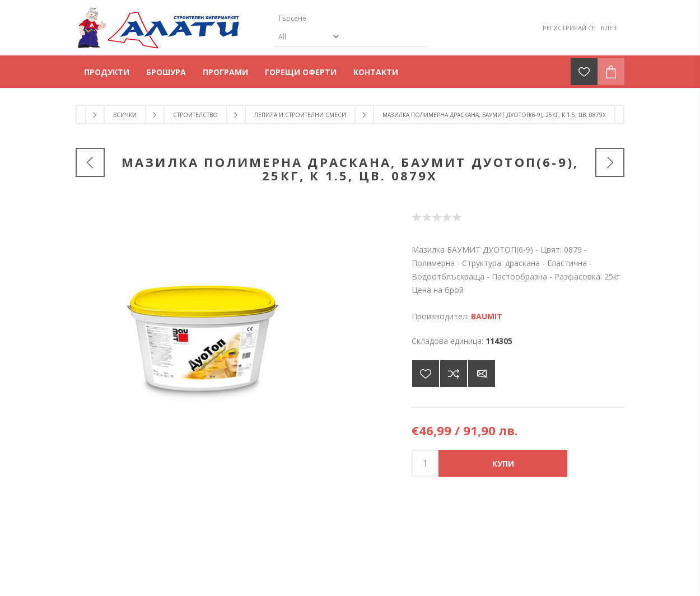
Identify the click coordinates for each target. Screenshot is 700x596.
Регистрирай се (569, 28)
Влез (609, 28)
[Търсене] (340, 18)
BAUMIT (487, 316)
